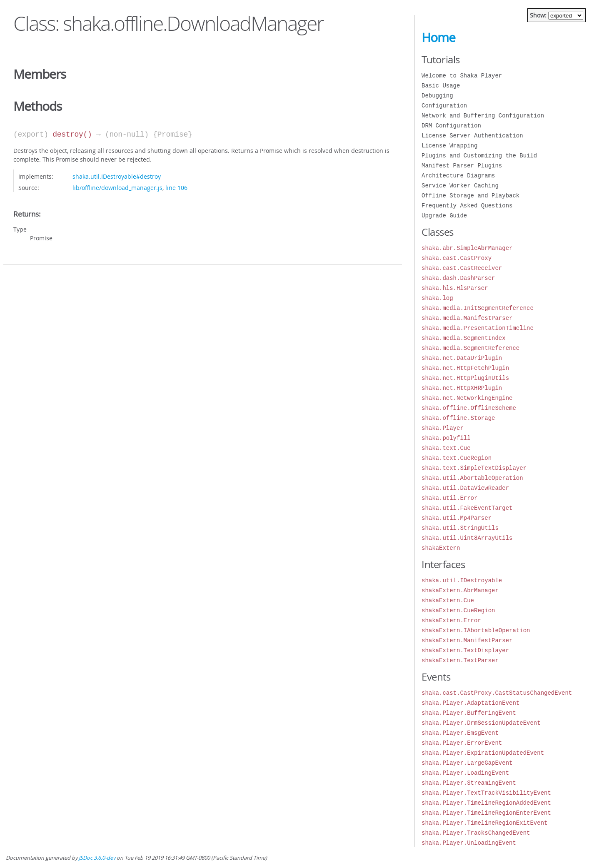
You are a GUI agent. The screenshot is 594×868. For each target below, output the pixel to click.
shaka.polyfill (446, 438)
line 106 (176, 188)
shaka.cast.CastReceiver (462, 268)
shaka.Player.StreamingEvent (469, 783)
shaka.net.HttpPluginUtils (465, 378)
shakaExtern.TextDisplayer (465, 650)
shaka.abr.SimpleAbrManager (467, 248)
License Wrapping (449, 146)
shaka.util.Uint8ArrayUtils (467, 538)
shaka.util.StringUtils (460, 528)
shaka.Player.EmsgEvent (460, 733)
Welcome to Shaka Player (462, 76)
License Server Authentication (472, 136)
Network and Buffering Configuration (483, 116)
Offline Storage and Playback (470, 196)
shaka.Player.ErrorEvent (462, 743)
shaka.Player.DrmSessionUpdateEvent (481, 723)
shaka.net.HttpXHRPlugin (462, 388)
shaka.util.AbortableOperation (472, 478)
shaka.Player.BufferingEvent (469, 713)
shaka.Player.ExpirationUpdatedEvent (483, 753)
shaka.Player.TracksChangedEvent (476, 833)
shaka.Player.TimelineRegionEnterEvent (486, 813)
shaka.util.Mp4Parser (457, 518)
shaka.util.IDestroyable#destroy (117, 176)
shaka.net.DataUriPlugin (462, 358)
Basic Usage (441, 86)
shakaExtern (441, 548)
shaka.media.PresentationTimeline (478, 328)
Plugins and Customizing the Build (479, 156)
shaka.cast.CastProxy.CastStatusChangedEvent (497, 693)
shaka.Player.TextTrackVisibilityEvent (486, 793)
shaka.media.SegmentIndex (464, 338)
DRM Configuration (451, 126)
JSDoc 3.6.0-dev (97, 858)
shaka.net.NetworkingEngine (467, 398)
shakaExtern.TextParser (460, 660)
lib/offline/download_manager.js (117, 188)
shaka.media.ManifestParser (467, 318)
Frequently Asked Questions (467, 206)
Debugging (437, 96)
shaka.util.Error (449, 498)
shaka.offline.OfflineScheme (469, 408)
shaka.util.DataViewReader (465, 488)
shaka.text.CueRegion (457, 458)
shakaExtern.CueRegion (458, 610)
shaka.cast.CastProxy (457, 258)
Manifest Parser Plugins (462, 166)
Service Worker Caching (460, 186)
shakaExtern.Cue (448, 600)
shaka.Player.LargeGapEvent (467, 763)
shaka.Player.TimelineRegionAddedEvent (486, 803)
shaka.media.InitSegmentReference (478, 308)
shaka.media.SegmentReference (470, 348)
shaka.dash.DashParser (458, 278)
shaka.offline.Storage (458, 418)
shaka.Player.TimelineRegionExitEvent (484, 823)
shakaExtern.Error (451, 620)
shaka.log (437, 298)
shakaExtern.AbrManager (460, 590)
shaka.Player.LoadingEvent (465, 773)
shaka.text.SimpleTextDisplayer (474, 468)
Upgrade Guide (444, 216)
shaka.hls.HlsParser (455, 288)
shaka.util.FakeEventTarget (467, 508)
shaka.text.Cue (446, 448)
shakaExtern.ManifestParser (467, 640)
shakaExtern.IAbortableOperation (476, 630)
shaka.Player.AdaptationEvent (470, 703)
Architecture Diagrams (458, 176)
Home (438, 37)
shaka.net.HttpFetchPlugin (465, 368)
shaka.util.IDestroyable (462, 580)
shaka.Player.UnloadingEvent (469, 843)
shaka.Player (443, 428)
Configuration (444, 106)
